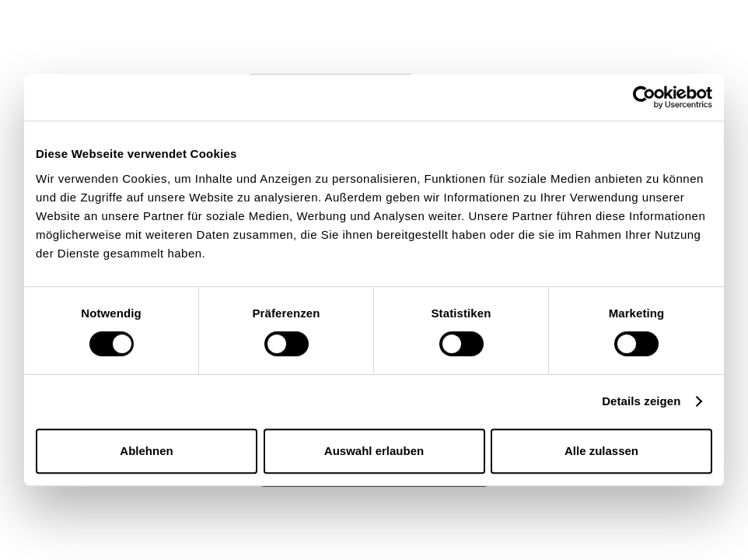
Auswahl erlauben (374, 451)
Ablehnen (146, 451)
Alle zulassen (601, 451)
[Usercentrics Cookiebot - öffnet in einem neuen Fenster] (644, 97)
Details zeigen (641, 401)
